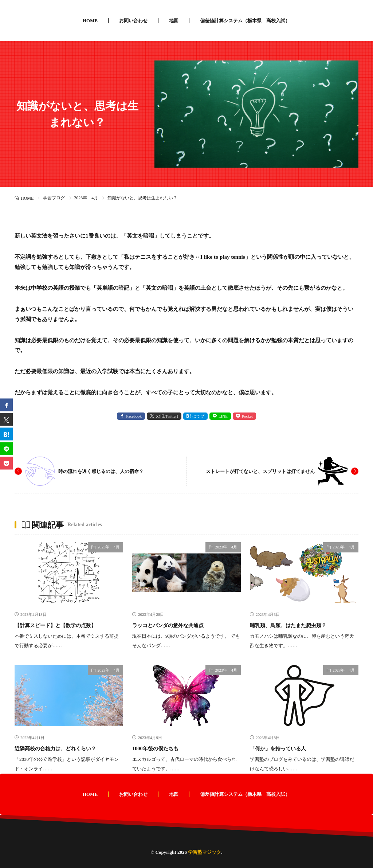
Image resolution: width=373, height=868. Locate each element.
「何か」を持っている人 (286, 748)
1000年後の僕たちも (162, 748)
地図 (174, 21)
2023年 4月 (86, 198)
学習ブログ (54, 198)
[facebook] (6, 405)
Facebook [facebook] (134, 416)
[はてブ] (6, 434)
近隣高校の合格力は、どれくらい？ (67, 748)
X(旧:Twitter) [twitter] (167, 416)
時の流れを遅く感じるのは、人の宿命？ (111, 471)
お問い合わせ (133, 21)
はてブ (198, 416)
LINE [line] (223, 416)
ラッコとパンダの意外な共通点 (178, 625)
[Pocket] (6, 463)
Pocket (247, 416)
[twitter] (6, 420)
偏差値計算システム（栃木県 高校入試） (245, 21)
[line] (6, 449)
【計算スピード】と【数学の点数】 (67, 625)
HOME (90, 21)
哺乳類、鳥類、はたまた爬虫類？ (299, 625)
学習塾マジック (205, 852)
